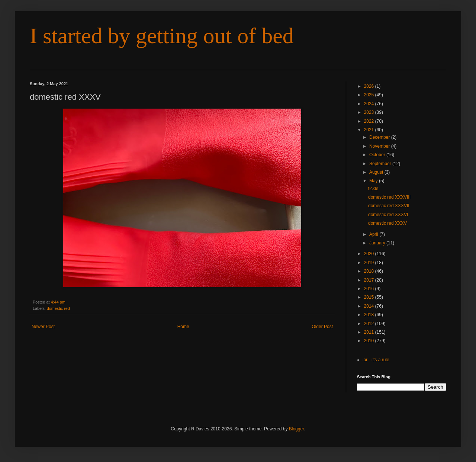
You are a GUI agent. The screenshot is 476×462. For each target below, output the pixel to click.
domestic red (58, 308)
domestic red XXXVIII (389, 197)
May (374, 181)
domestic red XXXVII (389, 206)
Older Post (322, 327)
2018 (370, 271)
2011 (370, 332)
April (374, 234)
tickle (373, 189)
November (380, 146)
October (378, 155)
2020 (370, 254)
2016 (370, 289)
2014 (370, 306)
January (378, 243)
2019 (370, 263)
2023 (370, 112)
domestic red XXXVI (388, 215)
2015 (370, 297)
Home (183, 327)
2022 (370, 121)
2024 (370, 104)
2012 (370, 324)
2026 (370, 86)
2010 (370, 341)
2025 (370, 95)
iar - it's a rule (376, 360)
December (380, 137)
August (377, 172)
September (381, 164)
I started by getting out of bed (162, 36)
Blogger (297, 429)
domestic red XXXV (387, 223)
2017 (370, 280)
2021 (370, 130)
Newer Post (43, 327)
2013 (370, 315)
